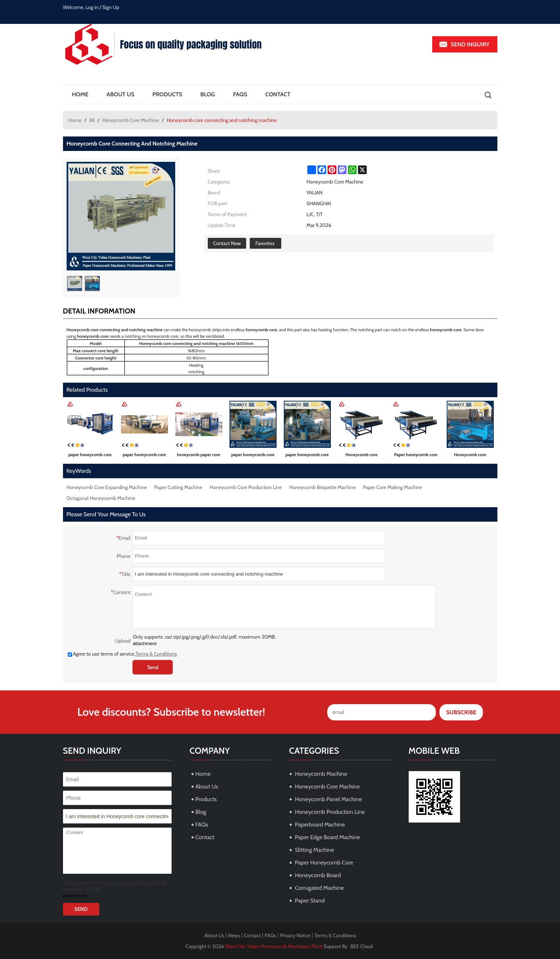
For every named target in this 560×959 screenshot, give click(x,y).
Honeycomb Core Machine (130, 120)
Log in (92, 7)
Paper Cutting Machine (178, 487)
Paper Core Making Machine (393, 487)
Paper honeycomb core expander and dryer (416, 456)
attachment (144, 643)
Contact (278, 94)
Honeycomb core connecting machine (470, 456)
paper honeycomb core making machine (253, 456)
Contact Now (227, 243)
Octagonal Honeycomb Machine (101, 498)
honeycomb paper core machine (199, 456)
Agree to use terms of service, (122, 654)
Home (80, 94)
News (234, 935)
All (92, 120)
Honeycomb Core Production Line (246, 487)
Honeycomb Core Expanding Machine (107, 487)
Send (153, 667)
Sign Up (111, 7)
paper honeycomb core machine (90, 456)
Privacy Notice (295, 935)
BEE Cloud (362, 946)
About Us (120, 94)
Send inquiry (470, 44)
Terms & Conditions (156, 654)
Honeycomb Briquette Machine (323, 487)
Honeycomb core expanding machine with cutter (362, 456)
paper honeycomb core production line (144, 456)
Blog (207, 94)
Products (167, 94)
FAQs (240, 94)
